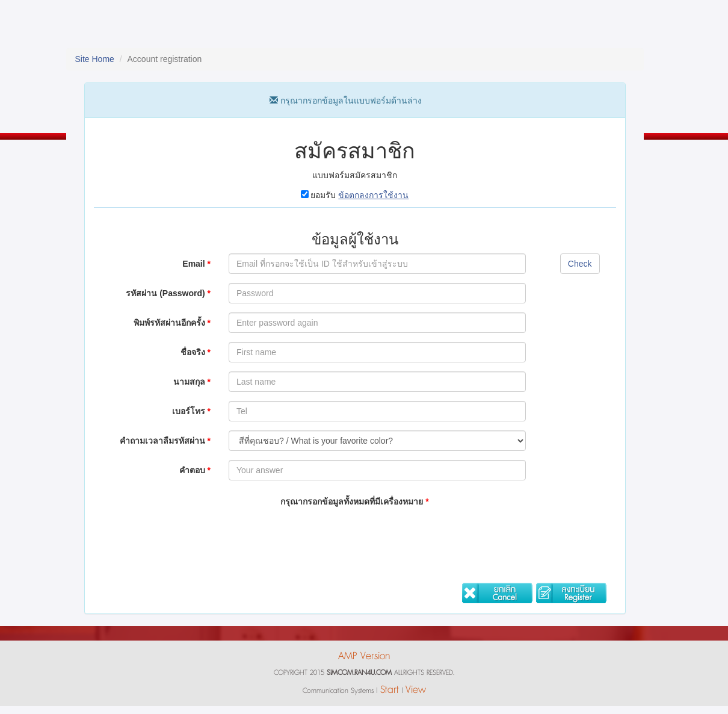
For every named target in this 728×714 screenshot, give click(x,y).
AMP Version (364, 656)
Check (580, 264)
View (416, 690)
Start (390, 690)
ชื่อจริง (196, 352)
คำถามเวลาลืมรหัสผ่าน (165, 441)
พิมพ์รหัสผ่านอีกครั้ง (172, 323)
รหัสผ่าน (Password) (168, 293)
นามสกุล (192, 382)
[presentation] (320, 537)
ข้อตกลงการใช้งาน (373, 195)
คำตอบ (195, 470)
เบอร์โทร (191, 411)
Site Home (95, 59)
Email (196, 264)
